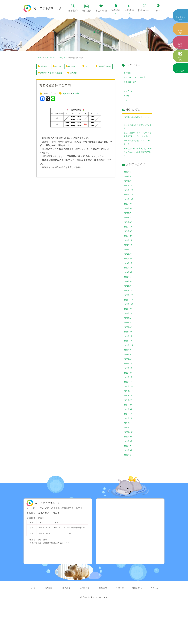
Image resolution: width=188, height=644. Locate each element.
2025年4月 (129, 243)
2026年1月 (129, 198)
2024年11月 (129, 268)
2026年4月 (129, 183)
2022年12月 (129, 372)
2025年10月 (129, 213)
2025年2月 (129, 253)
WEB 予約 (180, 32)
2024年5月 (129, 293)
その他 (59, 67)
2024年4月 (129, 298)
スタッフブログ (50, 58)
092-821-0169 (48, 549)
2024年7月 (129, 283)
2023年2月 (129, 362)
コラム (91, 67)
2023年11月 (129, 322)
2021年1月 (129, 457)
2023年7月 (129, 337)
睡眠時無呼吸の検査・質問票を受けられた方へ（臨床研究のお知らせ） (138, 162)
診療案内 (116, 8)
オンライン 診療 (180, 18)
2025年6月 (129, 233)
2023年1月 (129, 367)
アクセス (158, 8)
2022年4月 (129, 397)
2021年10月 (129, 427)
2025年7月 (129, 228)
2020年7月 (129, 482)
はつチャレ (75, 67)
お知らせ (62, 58)
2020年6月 (129, 487)
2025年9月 (129, 218)
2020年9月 (129, 472)
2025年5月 (129, 238)
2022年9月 (129, 377)
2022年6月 (129, 387)
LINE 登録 (180, 56)
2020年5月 (129, 492)
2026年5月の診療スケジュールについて (138, 122)
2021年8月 (129, 437)
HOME (39, 58)
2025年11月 (129, 208)
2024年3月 (129, 302)
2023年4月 (129, 352)
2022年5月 (129, 392)
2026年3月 (129, 188)
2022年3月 (129, 402)
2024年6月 (129, 288)
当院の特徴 (101, 8)
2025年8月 (129, 223)
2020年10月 (129, 467)
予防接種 (129, 8)
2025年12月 (129, 203)
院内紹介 (86, 8)
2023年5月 (129, 347)
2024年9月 (129, 273)
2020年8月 (129, 477)
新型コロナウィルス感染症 (74, 73)
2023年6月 (129, 342)
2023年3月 (129, 357)
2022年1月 (129, 412)
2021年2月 (129, 452)
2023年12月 (129, 317)
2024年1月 (129, 312)
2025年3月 (129, 248)
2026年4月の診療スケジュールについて (138, 152)
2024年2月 (129, 307)
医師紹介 (73, 8)
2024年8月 (129, 278)
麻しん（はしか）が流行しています (138, 131)
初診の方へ (144, 8)
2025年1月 (129, 258)
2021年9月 (129, 432)
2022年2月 (129, 407)
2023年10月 (129, 327)
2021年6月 (129, 442)
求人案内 (180, 71)
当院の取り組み (47, 73)
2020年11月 (129, 462)
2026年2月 (129, 193)
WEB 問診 (180, 45)
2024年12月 (129, 263)
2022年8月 (129, 382)
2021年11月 (129, 422)
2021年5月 (129, 447)
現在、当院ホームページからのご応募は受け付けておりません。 (138, 141)
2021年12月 (129, 417)
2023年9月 (129, 332)
